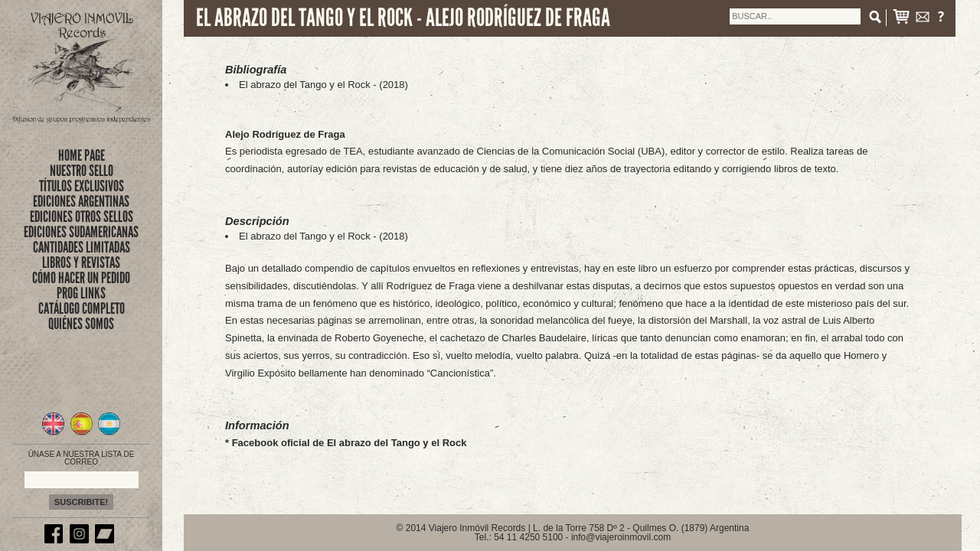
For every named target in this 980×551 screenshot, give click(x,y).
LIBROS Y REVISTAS (81, 262)
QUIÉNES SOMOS (81, 324)
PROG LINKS (81, 293)
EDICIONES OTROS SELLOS (82, 217)
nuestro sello (82, 171)
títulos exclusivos (82, 186)
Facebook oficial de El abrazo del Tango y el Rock (350, 443)
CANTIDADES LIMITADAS (82, 247)
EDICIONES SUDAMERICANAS (81, 232)
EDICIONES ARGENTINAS (81, 201)
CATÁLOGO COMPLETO (82, 308)
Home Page (82, 155)
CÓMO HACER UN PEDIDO (81, 278)
